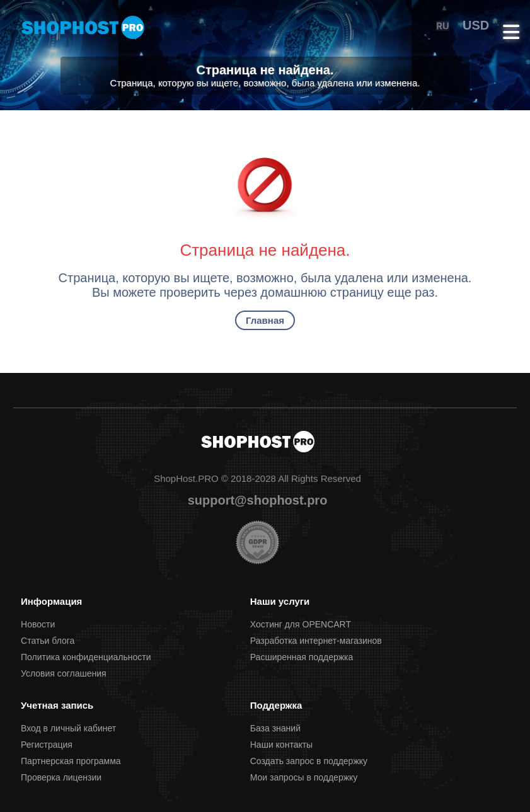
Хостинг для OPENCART (301, 624)
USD (476, 25)
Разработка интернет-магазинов (316, 641)
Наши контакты (281, 745)
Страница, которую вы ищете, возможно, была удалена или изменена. (265, 83)
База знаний (275, 728)
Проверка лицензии (61, 777)
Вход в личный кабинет (68, 728)
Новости (38, 624)
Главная (265, 320)
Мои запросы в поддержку (304, 777)
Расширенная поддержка (302, 657)
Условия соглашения (64, 673)
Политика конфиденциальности (86, 657)
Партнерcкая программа (71, 761)
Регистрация (47, 745)
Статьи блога (48, 641)
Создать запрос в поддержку (309, 761)
